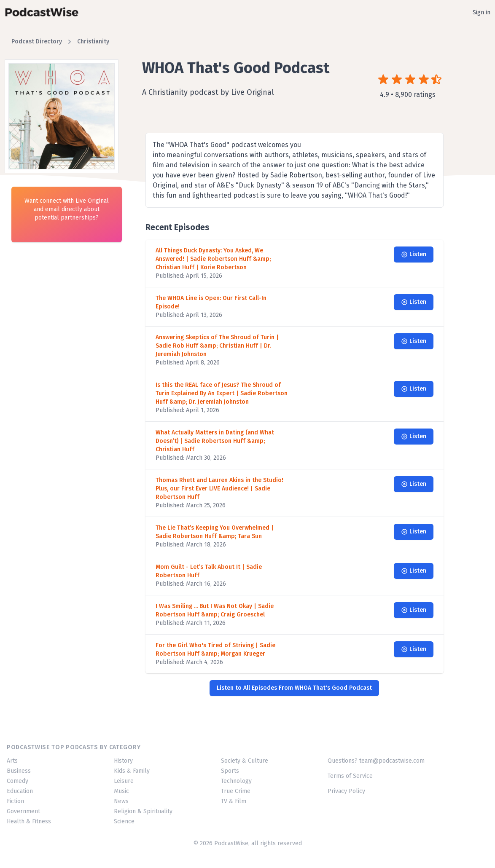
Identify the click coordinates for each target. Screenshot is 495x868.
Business (19, 771)
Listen (414, 254)
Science (124, 821)
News (121, 801)
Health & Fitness (29, 821)
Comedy (17, 781)
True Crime (236, 791)
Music (121, 791)
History (123, 761)
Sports (230, 771)
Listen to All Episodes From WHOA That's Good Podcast (294, 688)
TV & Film (234, 801)
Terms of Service (350, 776)
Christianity (93, 42)
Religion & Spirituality (143, 811)
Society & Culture (245, 761)
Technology (236, 781)
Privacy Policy (346, 791)
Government (23, 811)
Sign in (482, 12)
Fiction (15, 801)
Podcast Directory (37, 42)
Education (20, 791)
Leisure (124, 781)
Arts (12, 761)
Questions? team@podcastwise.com (376, 761)
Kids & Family (132, 771)
